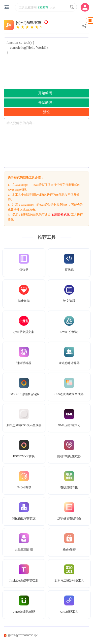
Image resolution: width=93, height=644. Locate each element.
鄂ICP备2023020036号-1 (21, 635)
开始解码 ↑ (46, 103)
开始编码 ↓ (46, 93)
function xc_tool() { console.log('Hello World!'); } (46, 62)
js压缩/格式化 (61, 215)
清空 (47, 112)
